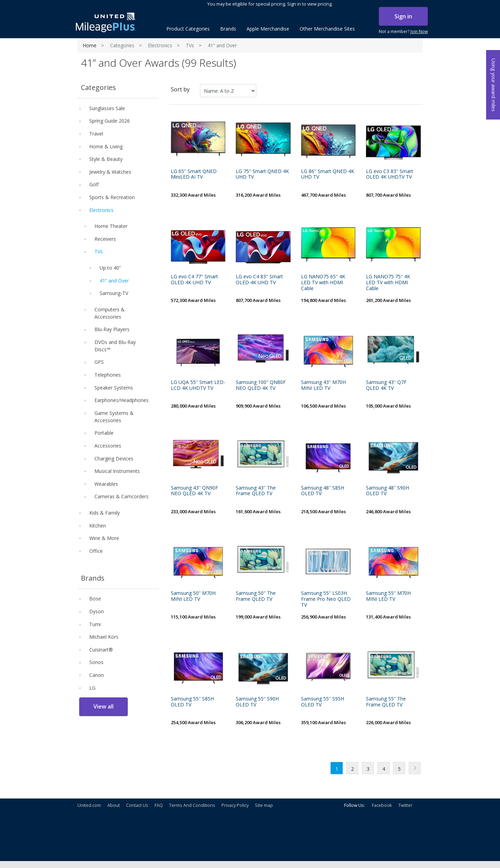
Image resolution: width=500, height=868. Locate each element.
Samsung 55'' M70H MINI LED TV (388, 596)
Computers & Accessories (110, 313)
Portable (104, 433)
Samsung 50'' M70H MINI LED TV (193, 596)
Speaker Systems (114, 388)
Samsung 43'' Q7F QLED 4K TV (386, 385)
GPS (99, 362)
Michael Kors (104, 637)
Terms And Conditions (192, 805)
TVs (190, 45)
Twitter (405, 805)
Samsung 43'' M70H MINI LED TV (323, 385)
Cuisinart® (101, 650)
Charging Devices (114, 458)
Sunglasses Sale (107, 108)
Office (96, 551)
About (114, 805)
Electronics (160, 45)
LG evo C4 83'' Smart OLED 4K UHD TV (259, 280)
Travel (96, 134)
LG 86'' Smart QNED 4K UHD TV (328, 174)
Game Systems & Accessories (114, 417)
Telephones (108, 375)
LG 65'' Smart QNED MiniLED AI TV (194, 174)
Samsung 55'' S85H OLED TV (192, 702)
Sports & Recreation (112, 197)
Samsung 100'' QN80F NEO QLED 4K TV (261, 385)
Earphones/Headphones (122, 400)
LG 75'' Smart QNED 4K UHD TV (262, 174)
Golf (94, 184)
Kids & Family (105, 513)
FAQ (159, 805)
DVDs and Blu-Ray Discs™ (115, 346)
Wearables (106, 484)
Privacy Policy (235, 805)
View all (103, 706)
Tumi (95, 624)
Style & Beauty (106, 159)
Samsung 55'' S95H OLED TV (323, 702)
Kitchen (98, 526)
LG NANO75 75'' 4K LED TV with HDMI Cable (388, 282)
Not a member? (403, 32)
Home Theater (111, 226)
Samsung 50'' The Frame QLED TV (256, 596)
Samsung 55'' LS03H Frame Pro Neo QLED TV (326, 599)
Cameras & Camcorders (122, 496)
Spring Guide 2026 (110, 121)
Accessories (108, 446)
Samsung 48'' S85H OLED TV (323, 491)
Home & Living (106, 146)
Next (415, 768)
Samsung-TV (114, 293)
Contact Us (137, 805)
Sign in (403, 16)
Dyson (97, 611)
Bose (95, 599)
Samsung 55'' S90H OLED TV (257, 702)
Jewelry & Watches (110, 172)
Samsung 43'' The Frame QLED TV (256, 491)
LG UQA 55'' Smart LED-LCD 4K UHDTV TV (198, 385)
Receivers (105, 239)
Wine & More (104, 538)
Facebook (382, 805)
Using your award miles (494, 85)
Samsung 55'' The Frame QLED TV (386, 702)
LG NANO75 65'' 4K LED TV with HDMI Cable (323, 282)
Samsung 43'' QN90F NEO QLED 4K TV (194, 491)
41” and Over (114, 281)
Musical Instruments (117, 471)
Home (90, 45)
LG (92, 688)
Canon (97, 675)
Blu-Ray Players (112, 329)
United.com (89, 805)
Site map (264, 805)
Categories (122, 45)
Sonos (96, 662)
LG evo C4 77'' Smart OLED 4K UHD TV (194, 280)
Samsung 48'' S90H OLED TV (387, 491)
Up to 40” (110, 268)
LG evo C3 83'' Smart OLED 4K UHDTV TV (390, 174)
